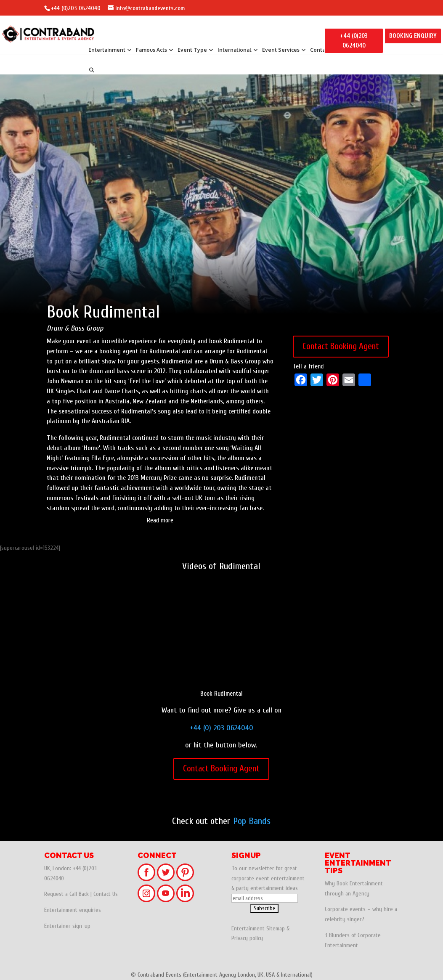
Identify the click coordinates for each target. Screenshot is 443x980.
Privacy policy (247, 938)
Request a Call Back (66, 894)
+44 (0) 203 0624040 (221, 728)
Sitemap (276, 928)
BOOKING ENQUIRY (413, 36)
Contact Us (106, 894)
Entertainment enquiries (73, 910)
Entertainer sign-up (67, 926)
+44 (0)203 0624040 (76, 8)
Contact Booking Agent (341, 346)
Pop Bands (252, 821)
